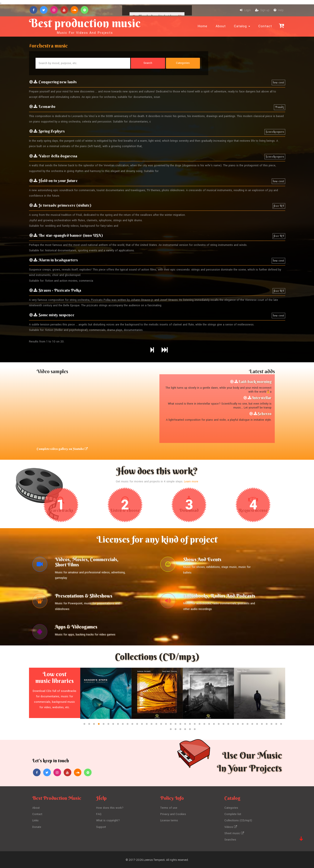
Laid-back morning (255, 382)
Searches (230, 839)
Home (202, 26)
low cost (278, 82)
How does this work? (110, 808)
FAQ (99, 814)
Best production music (85, 25)
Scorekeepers (275, 132)
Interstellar (262, 398)
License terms (169, 820)
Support (101, 827)
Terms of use (169, 808)
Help (279, 10)
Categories (231, 808)
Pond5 (280, 107)
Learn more (191, 482)
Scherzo (265, 414)
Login (245, 10)
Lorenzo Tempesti (154, 859)
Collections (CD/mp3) (238, 820)
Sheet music (234, 833)
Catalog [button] (242, 26)
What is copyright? (108, 820)
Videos (231, 827)
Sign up (262, 10)
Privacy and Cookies (173, 814)
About (221, 26)
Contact (265, 26)
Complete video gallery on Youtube (62, 449)
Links (36, 820)
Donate (37, 827)
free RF (279, 206)
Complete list (233, 814)
